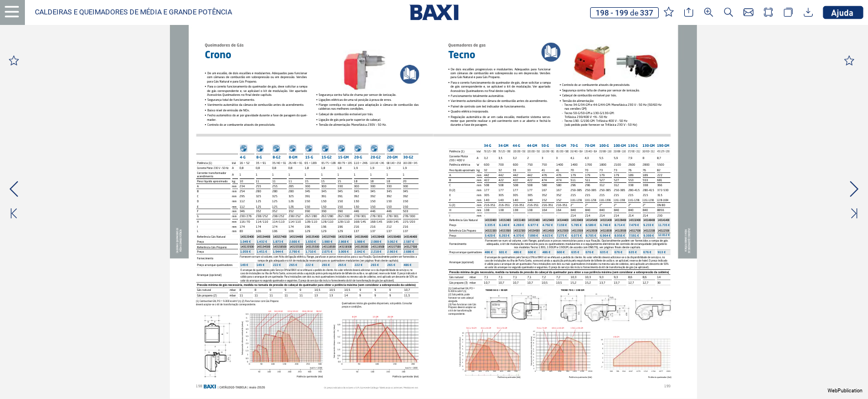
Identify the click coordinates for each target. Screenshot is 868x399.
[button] (133, 12)
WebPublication (845, 391)
